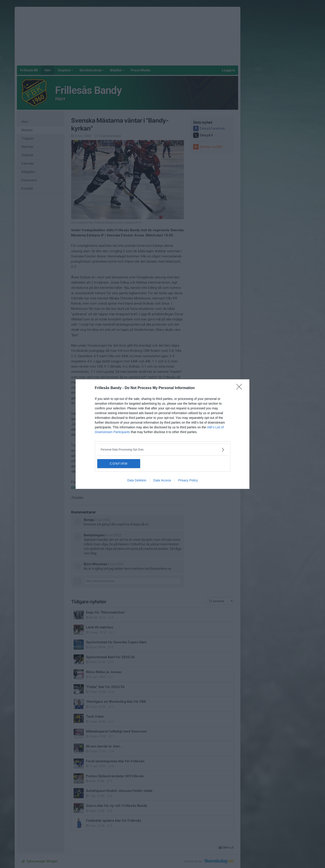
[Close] (241, 388)
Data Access (162, 480)
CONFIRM (119, 464)
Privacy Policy (188, 480)
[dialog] (162, 434)
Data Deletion (137, 480)
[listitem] (162, 450)
